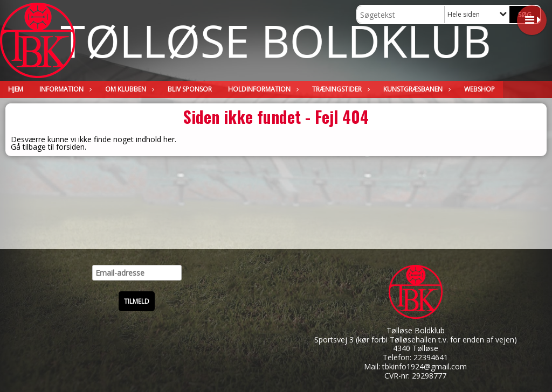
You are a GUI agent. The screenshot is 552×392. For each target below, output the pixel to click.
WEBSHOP (479, 89)
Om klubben (128, 89)
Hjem (16, 89)
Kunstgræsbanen (416, 89)
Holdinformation (262, 89)
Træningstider (340, 89)
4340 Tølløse (416, 348)
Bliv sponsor (190, 89)
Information (64, 89)
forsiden (70, 147)
